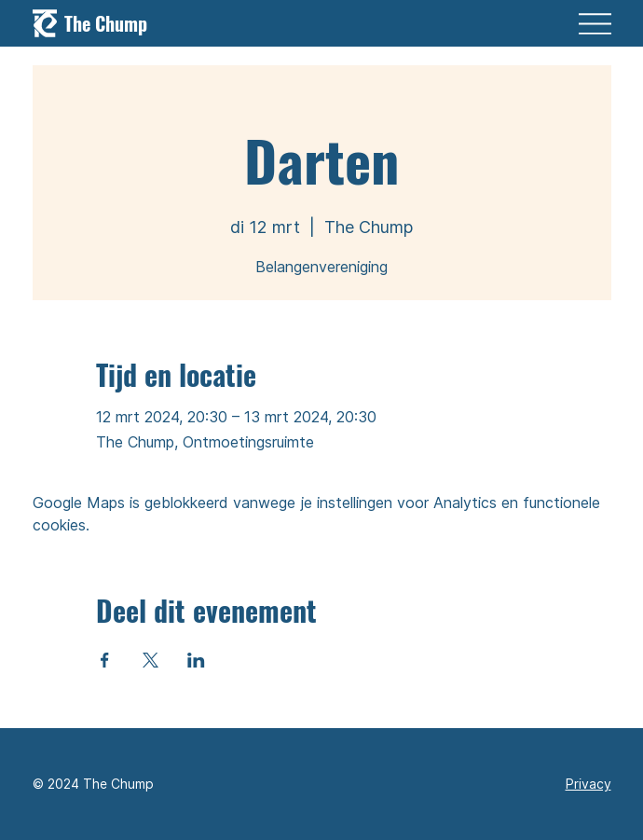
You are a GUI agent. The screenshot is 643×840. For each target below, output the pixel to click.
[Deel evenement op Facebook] (105, 660)
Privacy (588, 784)
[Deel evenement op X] (150, 660)
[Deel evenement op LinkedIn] (196, 660)
